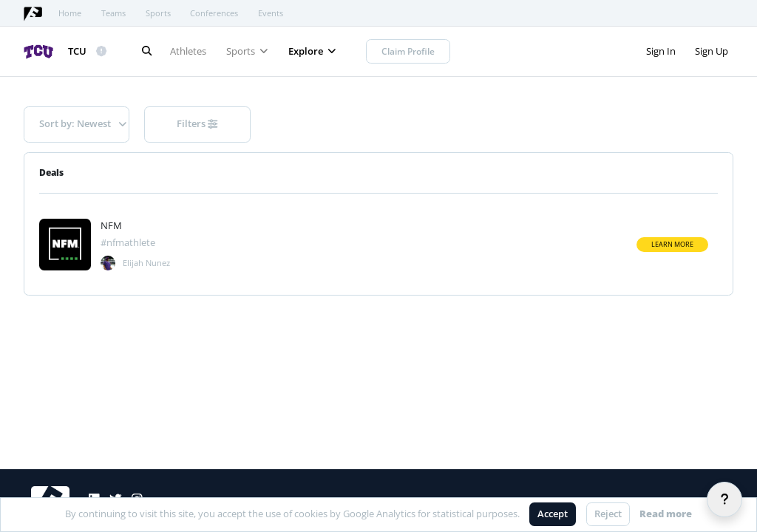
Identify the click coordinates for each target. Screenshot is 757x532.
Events (271, 13)
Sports (158, 13)
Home (70, 13)
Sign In (661, 51)
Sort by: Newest (83, 123)
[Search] (146, 51)
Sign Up (712, 51)
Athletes (188, 51)
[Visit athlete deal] (65, 245)
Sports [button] (247, 51)
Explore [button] (312, 51)
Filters (197, 123)
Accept (553, 514)
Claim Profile (408, 51)
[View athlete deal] (135, 226)
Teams (113, 13)
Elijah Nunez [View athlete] (146, 263)
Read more (666, 514)
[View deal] (108, 263)
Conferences (214, 13)
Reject (608, 514)
